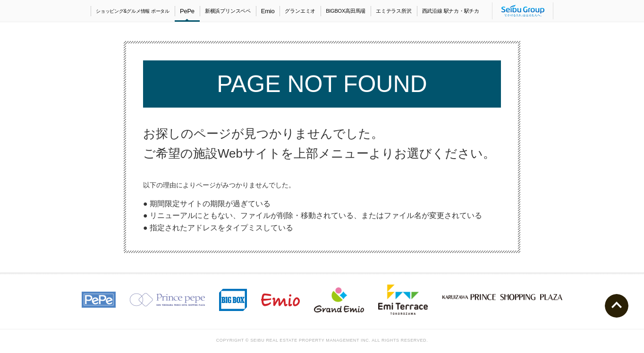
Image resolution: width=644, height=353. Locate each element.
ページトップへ (617, 306)
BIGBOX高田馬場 (346, 11)
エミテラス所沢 (394, 11)
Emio (268, 11)
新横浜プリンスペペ (228, 11)
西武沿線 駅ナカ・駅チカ (451, 11)
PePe (187, 11)
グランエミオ (300, 11)
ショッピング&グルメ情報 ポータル (133, 11)
